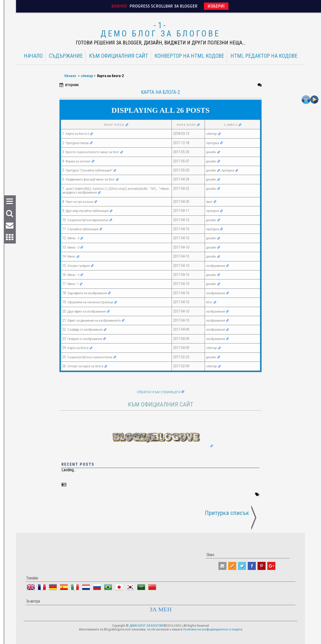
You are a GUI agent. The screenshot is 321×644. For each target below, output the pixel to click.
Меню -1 (73, 284)
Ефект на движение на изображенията (94, 320)
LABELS (231, 125)
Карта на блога (78, 348)
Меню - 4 (73, 238)
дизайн (211, 152)
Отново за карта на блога (85, 366)
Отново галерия (79, 266)
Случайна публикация (83, 229)
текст (209, 202)
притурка (213, 143)
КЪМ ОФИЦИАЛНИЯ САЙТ (119, 56)
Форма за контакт (78, 161)
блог (209, 302)
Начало (33, 56)
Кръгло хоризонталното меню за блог (92, 152)
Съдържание (66, 56)
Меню (71, 256)
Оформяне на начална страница (90, 302)
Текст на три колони (79, 202)
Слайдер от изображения (85, 330)
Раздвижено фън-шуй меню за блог (90, 179)
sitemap (87, 76)
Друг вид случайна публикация (87, 211)
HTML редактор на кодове (264, 56)
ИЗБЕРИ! (216, 6)
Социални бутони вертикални (88, 220)
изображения (216, 266)
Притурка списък (77, 143)
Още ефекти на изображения (87, 293)
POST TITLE (114, 125)
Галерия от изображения (85, 339)
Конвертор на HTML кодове (189, 56)
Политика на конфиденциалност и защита (213, 629)
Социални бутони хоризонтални (90, 357)
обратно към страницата (159, 392)
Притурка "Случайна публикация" (89, 170)
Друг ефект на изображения (87, 311)
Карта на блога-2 (77, 134)
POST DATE (186, 125)
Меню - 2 (73, 275)
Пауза (306, 100)
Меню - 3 (73, 247)
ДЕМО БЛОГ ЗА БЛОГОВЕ (160, 34)
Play (314, 100)
